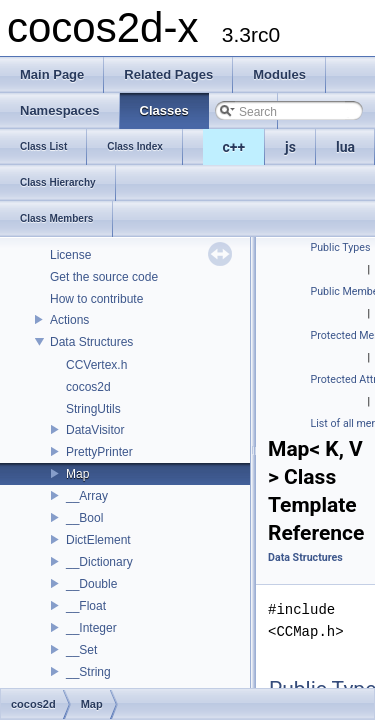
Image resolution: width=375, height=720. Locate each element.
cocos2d (88, 387)
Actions (69, 320)
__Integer (91, 628)
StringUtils (93, 409)
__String (88, 672)
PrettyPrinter (99, 452)
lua (345, 147)
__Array (87, 496)
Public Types (341, 247)
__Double (91, 584)
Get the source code (104, 277)
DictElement (98, 540)
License (70, 255)
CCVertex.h (96, 365)
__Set (81, 650)
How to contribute (96, 299)
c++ (234, 147)
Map (77, 474)
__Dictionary (99, 562)
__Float (86, 606)
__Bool (84, 518)
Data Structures (91, 342)
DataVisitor (95, 430)
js (290, 147)
